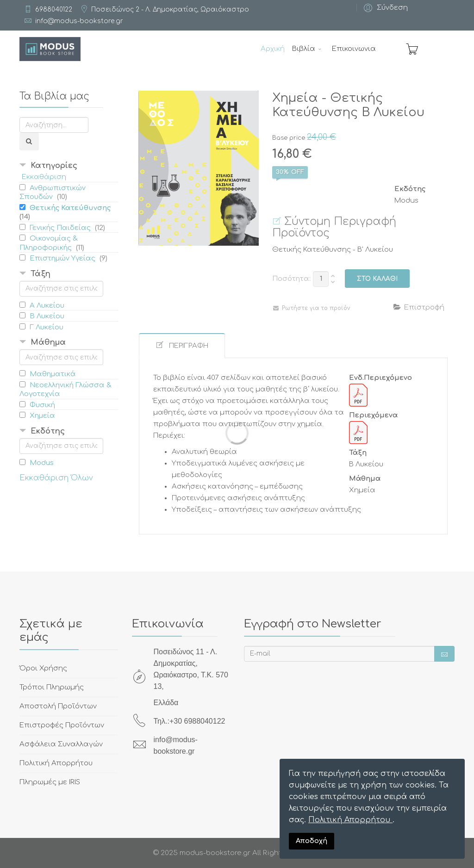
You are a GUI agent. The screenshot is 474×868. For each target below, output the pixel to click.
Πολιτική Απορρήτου (350, 820)
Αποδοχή (312, 841)
